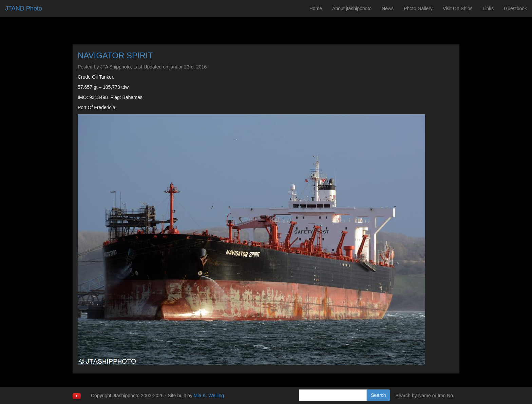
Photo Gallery (418, 8)
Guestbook (515, 8)
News (388, 8)
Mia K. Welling (209, 396)
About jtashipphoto (352, 8)
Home (316, 8)
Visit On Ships (458, 8)
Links (488, 8)
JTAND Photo (24, 8)
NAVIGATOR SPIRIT (115, 55)
